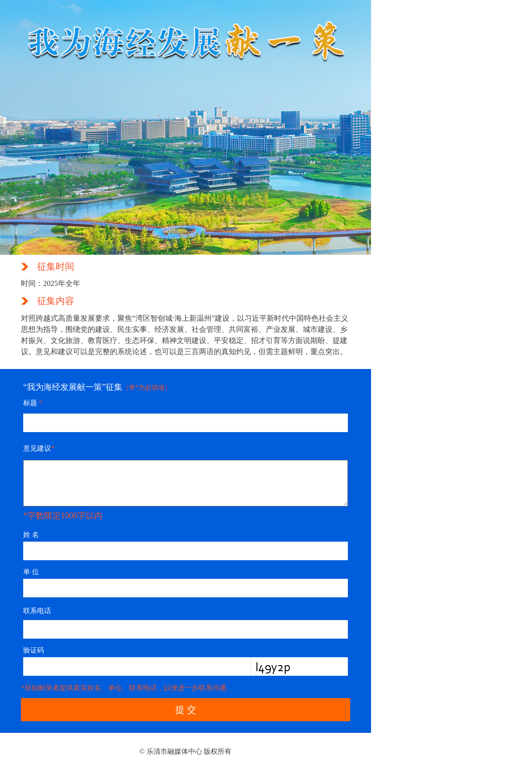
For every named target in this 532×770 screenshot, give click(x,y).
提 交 (186, 710)
